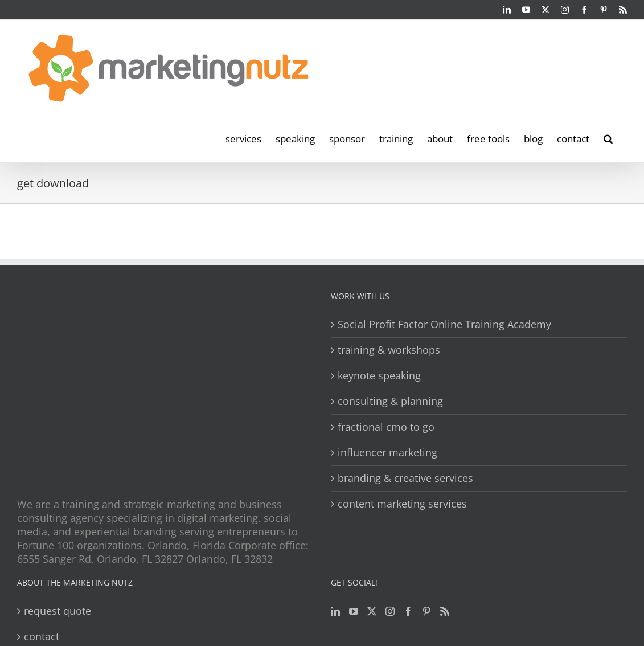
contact (42, 637)
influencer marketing (387, 453)
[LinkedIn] (335, 611)
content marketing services (402, 504)
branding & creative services (405, 478)
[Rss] (445, 611)
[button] (608, 138)
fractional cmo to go (386, 427)
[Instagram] (390, 611)
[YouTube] (354, 611)
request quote (58, 611)
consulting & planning (390, 401)
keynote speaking (379, 376)
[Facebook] (408, 611)
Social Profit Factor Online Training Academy (444, 324)
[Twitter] (372, 611)
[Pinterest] (426, 611)
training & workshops (389, 350)
